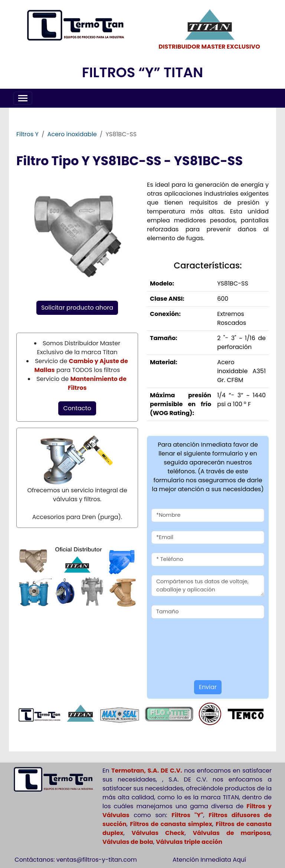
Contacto (77, 408)
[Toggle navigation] (23, 98)
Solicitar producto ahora (77, 308)
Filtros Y (27, 134)
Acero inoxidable (72, 134)
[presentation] (195, 639)
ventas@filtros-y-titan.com (97, 860)
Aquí (239, 860)
